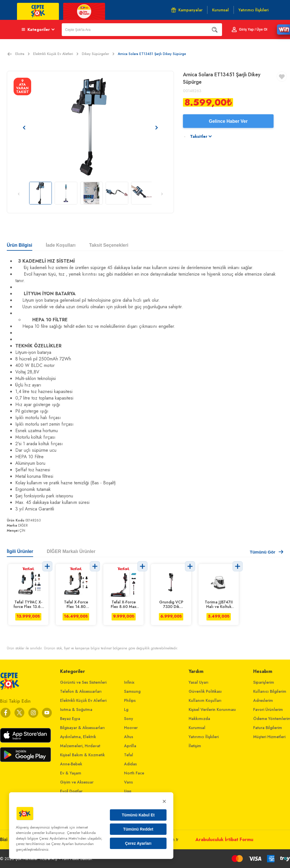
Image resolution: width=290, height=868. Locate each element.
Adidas (130, 764)
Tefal (129, 755)
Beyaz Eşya (70, 719)
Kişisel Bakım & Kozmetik (82, 755)
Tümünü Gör (266, 552)
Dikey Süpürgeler (98, 54)
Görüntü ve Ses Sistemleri (83, 682)
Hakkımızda (199, 719)
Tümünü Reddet (138, 829)
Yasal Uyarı (199, 682)
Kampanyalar (187, 10)
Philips (130, 700)
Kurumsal (197, 728)
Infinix (129, 682)
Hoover (131, 728)
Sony (129, 719)
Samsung (132, 691)
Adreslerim (263, 700)
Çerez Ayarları (138, 843)
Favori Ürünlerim (268, 709)
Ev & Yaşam (71, 773)
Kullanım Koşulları (205, 700)
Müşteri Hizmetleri (269, 737)
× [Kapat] (164, 801)
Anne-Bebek (71, 764)
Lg (126, 709)
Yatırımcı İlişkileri (204, 737)
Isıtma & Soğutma (76, 709)
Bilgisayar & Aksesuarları (82, 728)
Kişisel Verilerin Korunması (212, 709)
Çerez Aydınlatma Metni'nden (63, 838)
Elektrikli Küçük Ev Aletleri (56, 54)
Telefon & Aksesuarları (81, 691)
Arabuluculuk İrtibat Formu (224, 840)
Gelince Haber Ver (228, 121)
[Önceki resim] (24, 128)
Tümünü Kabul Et (138, 815)
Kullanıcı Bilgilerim (270, 691)
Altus (129, 737)
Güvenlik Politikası (205, 691)
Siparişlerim (264, 682)
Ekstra (23, 54)
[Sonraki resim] (157, 128)
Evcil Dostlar (71, 791)
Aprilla (130, 746)
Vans (128, 782)
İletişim (195, 746)
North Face (134, 773)
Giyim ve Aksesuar (77, 782)
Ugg (128, 791)
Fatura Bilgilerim (268, 728)
